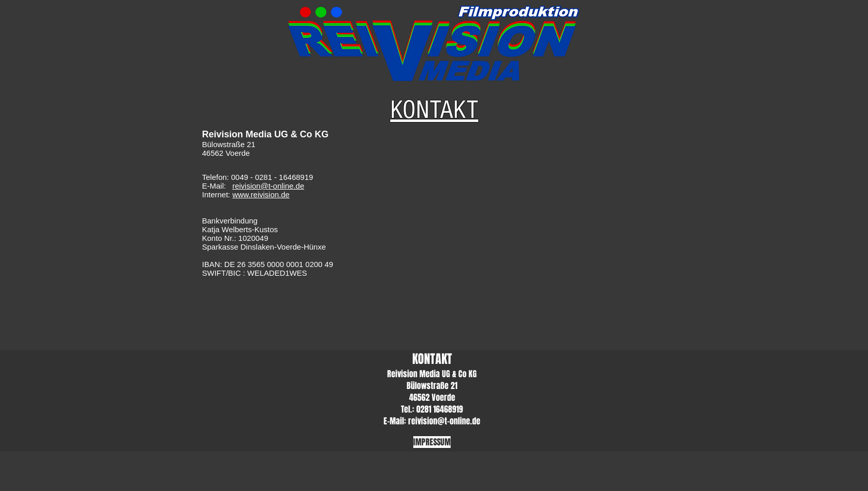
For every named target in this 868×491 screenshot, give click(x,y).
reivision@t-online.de (268, 186)
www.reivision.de (261, 195)
